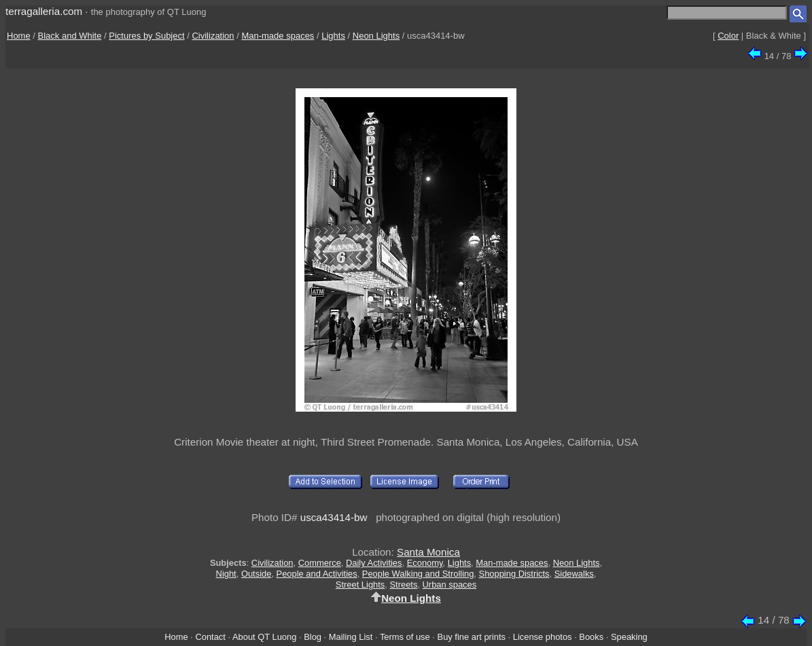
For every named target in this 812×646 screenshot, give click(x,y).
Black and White (70, 36)
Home (19, 36)
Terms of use (405, 637)
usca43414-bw (334, 517)
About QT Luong (264, 637)
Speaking (629, 637)
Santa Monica (428, 552)
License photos (543, 637)
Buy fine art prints (472, 637)
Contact (210, 637)
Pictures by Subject (146, 36)
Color (728, 36)
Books (591, 637)
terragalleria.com (44, 11)
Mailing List (351, 637)
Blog (313, 637)
